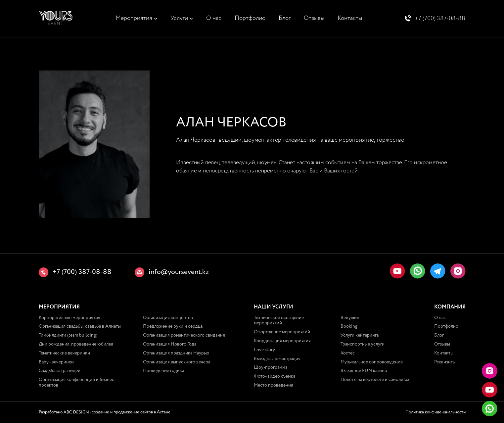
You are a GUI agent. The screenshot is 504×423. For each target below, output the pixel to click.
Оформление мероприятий (282, 332)
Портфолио (250, 18)
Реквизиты (445, 362)
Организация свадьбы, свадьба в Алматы (80, 327)
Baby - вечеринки (56, 362)
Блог (285, 18)
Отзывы (314, 18)
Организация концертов (168, 318)
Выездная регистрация (277, 359)
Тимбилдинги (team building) (68, 335)
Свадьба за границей (60, 371)
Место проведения (274, 385)
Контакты (350, 18)
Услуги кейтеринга (360, 335)
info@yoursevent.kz (179, 272)
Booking (349, 327)
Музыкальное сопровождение (372, 362)
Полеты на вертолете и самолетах (375, 380)
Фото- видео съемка (275, 376)
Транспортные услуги (363, 344)
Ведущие (350, 318)
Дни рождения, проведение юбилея (76, 344)
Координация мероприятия (282, 341)
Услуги (179, 18)
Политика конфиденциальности (435, 412)
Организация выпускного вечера (177, 362)
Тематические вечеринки (64, 353)
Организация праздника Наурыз (176, 353)
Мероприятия (134, 18)
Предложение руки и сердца (173, 327)
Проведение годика (163, 371)
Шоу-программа (271, 368)
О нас (214, 18)
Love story (264, 350)
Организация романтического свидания (184, 335)
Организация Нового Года (170, 344)
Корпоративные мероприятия (69, 318)
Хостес (348, 353)
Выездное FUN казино (364, 371)
